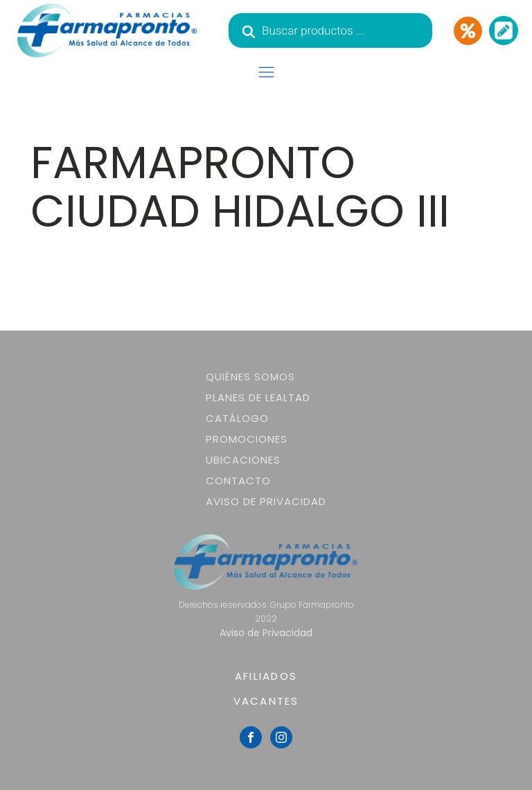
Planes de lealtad (258, 397)
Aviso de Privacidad (266, 501)
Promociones (247, 439)
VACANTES (266, 701)
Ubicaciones (243, 460)
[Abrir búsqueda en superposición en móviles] (330, 30)
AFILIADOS (266, 676)
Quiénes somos (250, 377)
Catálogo (237, 418)
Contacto (238, 481)
